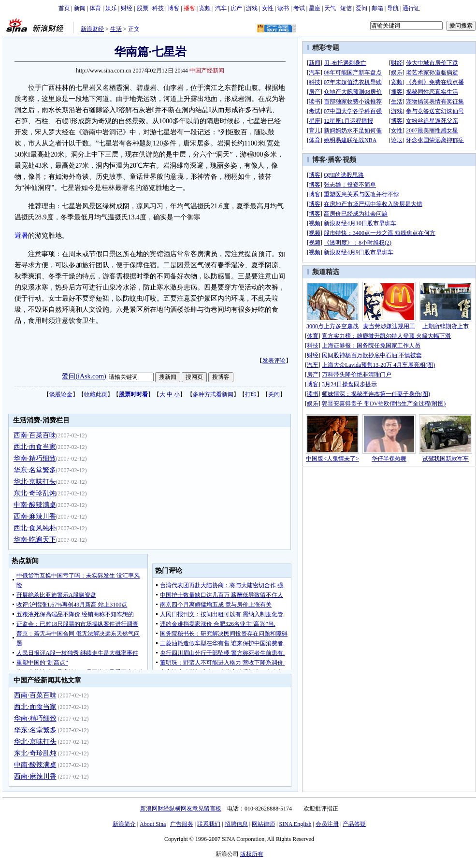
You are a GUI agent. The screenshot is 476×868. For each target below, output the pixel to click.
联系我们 (209, 824)
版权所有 (252, 854)
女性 (268, 8)
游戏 (252, 8)
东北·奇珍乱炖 (35, 493)
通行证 (411, 8)
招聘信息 (236, 824)
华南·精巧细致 (35, 458)
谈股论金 (61, 394)
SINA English (295, 824)
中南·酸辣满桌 (35, 505)
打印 (251, 394)
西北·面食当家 (35, 447)
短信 (346, 8)
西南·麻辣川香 (35, 516)
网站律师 (263, 824)
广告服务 (182, 824)
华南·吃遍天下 (35, 540)
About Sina (153, 824)
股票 (143, 8)
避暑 (21, 236)
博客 (173, 8)
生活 (116, 29)
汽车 (221, 8)
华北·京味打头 (35, 482)
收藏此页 (96, 394)
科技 (158, 8)
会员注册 (327, 824)
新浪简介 (124, 824)
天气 (330, 8)
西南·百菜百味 (35, 435)
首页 (64, 8)
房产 (236, 8)
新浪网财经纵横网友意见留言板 (181, 809)
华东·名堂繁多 (35, 470)
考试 (299, 8)
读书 (283, 8)
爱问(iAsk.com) (84, 376)
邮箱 (377, 8)
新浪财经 (92, 29)
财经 (127, 8)
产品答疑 (354, 824)
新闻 (80, 8)
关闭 (274, 394)
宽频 (205, 8)
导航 (393, 8)
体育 (95, 8)
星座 (315, 8)
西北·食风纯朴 (35, 528)
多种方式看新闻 (213, 394)
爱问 (361, 8)
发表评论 (274, 361)
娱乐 (111, 8)
